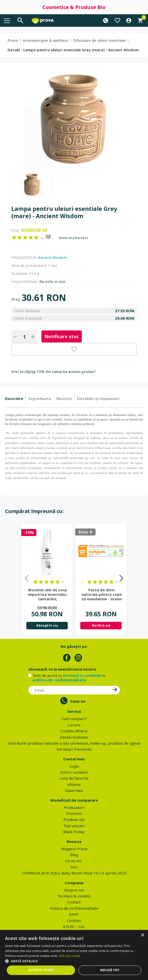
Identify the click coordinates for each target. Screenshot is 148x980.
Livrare (74, 725)
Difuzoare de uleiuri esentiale (99, 40)
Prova (13, 40)
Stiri (74, 867)
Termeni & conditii (74, 896)
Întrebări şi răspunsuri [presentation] (98, 398)
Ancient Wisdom (52, 257)
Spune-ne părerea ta (73, 238)
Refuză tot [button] (110, 970)
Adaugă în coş (47, 625)
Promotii (74, 813)
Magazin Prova (74, 849)
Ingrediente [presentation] (40, 398)
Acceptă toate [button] (41, 970)
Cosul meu (74, 790)
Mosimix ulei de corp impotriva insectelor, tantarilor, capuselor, (48, 594)
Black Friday (74, 832)
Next (121, 579)
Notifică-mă (101, 625)
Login (74, 766)
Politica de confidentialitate (74, 908)
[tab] (15, 399)
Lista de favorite (74, 778)
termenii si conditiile (82, 675)
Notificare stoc (62, 336)
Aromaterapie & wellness (46, 40)
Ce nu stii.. (74, 861)
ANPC (74, 914)
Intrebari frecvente (74, 749)
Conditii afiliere (74, 731)
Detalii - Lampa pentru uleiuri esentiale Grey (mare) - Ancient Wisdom (73, 50)
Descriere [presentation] (14, 398)
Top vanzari (74, 826)
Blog (74, 855)
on (14, 237)
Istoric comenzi (74, 772)
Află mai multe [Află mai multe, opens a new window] (70, 956)
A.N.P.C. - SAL (74, 926)
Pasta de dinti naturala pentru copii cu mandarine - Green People (102, 594)
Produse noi (74, 819)
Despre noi (74, 890)
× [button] (142, 935)
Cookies (74, 920)
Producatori (74, 807)
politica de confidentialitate (59, 680)
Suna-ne (78, 701)
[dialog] (74, 955)
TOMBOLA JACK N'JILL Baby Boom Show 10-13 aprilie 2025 (74, 873)
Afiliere (74, 784)
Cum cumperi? (74, 719)
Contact (74, 902)
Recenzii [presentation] (64, 398)
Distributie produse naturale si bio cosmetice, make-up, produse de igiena (74, 743)
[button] (74, 961)
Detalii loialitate (74, 737)
